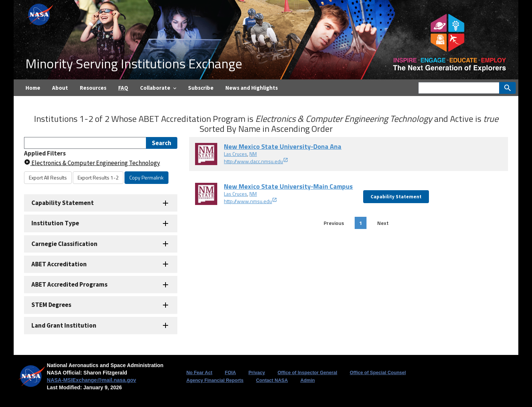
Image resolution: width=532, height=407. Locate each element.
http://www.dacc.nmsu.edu (256, 161)
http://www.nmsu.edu (250, 201)
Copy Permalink (146, 177)
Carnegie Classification (64, 244)
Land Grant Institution (64, 325)
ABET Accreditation (59, 264)
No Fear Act (199, 373)
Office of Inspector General (307, 373)
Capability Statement (63, 203)
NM (253, 154)
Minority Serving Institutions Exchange (134, 63)
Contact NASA (272, 380)
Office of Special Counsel (378, 373)
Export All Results (48, 177)
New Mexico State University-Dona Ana (283, 146)
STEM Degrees (51, 305)
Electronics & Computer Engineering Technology (92, 163)
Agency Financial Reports (215, 380)
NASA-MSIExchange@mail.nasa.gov (92, 380)
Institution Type (55, 223)
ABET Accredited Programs (69, 284)
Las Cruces (236, 154)
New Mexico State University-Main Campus (288, 186)
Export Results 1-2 (98, 177)
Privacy (257, 373)
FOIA (230, 373)
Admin (308, 380)
